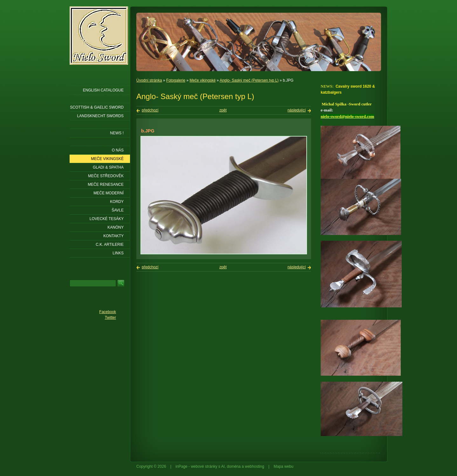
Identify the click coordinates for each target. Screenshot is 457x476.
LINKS (118, 253)
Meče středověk (106, 176)
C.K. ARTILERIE (110, 245)
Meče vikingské (202, 80)
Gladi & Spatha (108, 167)
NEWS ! (117, 133)
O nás (118, 150)
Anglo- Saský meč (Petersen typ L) (249, 80)
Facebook (108, 312)
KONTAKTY (113, 236)
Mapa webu (283, 466)
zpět (223, 110)
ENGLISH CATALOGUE (103, 90)
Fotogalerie (176, 80)
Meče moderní (109, 193)
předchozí (150, 110)
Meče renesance (106, 184)
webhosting (255, 466)
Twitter (110, 318)
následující (297, 110)
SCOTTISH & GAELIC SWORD (97, 107)
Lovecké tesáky (107, 219)
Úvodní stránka (149, 80)
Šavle (118, 210)
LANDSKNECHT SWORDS (100, 116)
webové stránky (204, 466)
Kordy (117, 202)
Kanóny (116, 227)
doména (234, 466)
